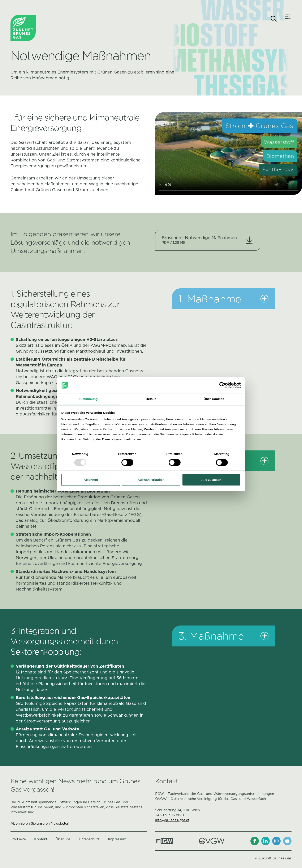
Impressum (117, 839)
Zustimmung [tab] (88, 399)
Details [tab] (151, 399)
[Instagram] (276, 841)
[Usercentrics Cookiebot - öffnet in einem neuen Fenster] (222, 385)
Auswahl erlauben (151, 480)
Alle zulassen (211, 480)
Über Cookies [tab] (214, 399)
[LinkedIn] (266, 841)
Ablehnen (91, 480)
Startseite (18, 839)
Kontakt (41, 839)
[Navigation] (287, 19)
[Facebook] (255, 841)
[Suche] (274, 19)
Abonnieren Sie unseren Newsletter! (40, 824)
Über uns (63, 839)
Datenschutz (89, 839)
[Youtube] (287, 841)
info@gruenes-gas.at (172, 820)
